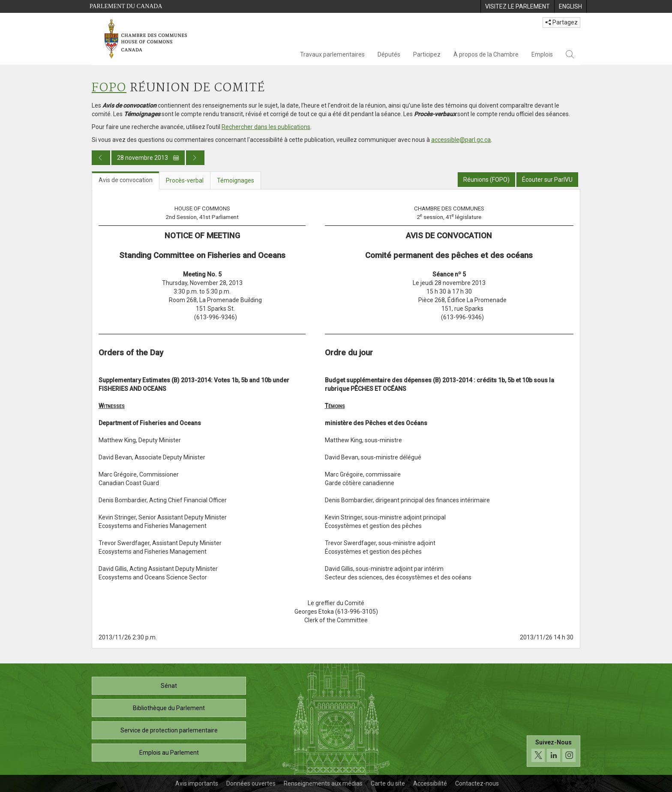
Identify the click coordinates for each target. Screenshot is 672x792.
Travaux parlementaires (332, 54)
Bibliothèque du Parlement (169, 708)
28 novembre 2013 (148, 158)
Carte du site (388, 783)
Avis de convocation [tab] (126, 180)
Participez (427, 54)
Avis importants (197, 783)
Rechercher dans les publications (266, 127)
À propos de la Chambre (486, 54)
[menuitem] (517, 6)
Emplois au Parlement (169, 753)
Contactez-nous (477, 783)
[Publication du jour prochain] (195, 158)
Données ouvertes (251, 783)
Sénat (169, 686)
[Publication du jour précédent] (101, 158)
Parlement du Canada (126, 6)
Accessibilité (430, 783)
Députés (389, 54)
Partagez (561, 22)
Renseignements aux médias (323, 783)
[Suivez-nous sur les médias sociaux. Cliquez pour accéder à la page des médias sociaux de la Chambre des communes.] (553, 751)
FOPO (109, 88)
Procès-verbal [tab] (185, 180)
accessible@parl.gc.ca (461, 140)
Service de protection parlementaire (169, 730)
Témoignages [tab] (235, 180)
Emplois (542, 54)
